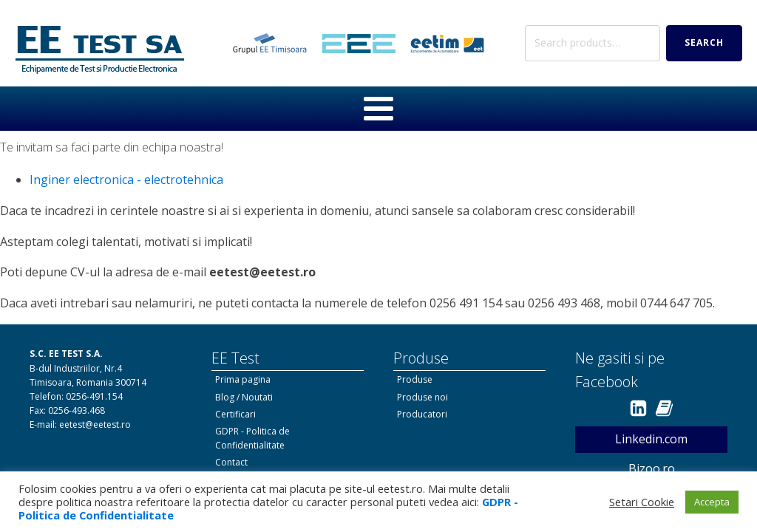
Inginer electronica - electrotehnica (126, 180)
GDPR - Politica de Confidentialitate (252, 438)
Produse (415, 379)
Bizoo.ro (652, 468)
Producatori (422, 414)
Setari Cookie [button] (642, 502)
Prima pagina (243, 379)
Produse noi (422, 397)
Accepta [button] (712, 502)
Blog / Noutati (244, 397)
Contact (231, 462)
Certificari (235, 414)
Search (704, 42)
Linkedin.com (651, 439)
